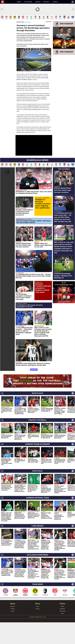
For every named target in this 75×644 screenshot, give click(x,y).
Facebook (62, 630)
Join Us (13, 633)
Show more (34, 391)
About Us (13, 628)
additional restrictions (34, 128)
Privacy (37, 630)
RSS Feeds (62, 633)
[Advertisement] (37, 25)
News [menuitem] (19, 2)
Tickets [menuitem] (55, 2)
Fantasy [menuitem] (46, 2)
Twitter (62, 628)
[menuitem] (8, 2)
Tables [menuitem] (38, 2)
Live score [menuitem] (28, 2)
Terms (38, 628)
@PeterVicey (28, 44)
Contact (13, 630)
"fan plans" (24, 101)
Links (62, 635)
